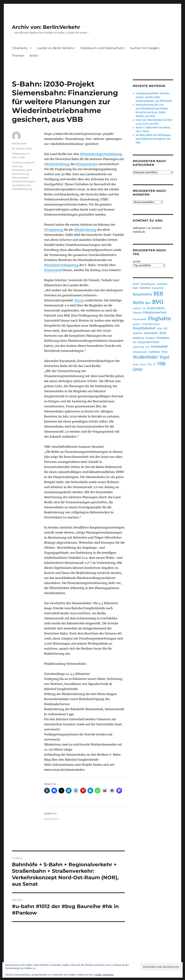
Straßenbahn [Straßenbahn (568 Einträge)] (145, 357)
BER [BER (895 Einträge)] (158, 294)
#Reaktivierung (85, 230)
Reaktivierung (20, 174)
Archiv (34, 56)
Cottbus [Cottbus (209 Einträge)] (137, 308)
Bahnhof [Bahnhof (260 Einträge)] (145, 288)
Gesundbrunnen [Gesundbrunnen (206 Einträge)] (151, 324)
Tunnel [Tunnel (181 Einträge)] (143, 365)
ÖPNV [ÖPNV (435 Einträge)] (138, 370)
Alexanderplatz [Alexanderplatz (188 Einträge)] (148, 284)
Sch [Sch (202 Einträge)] (148, 347)
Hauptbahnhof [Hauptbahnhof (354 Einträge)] (144, 328)
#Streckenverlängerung (61, 265)
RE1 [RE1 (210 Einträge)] (135, 342)
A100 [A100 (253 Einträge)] (136, 284)
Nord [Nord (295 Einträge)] (163, 333)
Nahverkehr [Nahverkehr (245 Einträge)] (151, 333)
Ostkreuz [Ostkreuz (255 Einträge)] (138, 338)
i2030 (29, 170)
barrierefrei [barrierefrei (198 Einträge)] (158, 288)
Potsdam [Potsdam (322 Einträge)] (163, 338)
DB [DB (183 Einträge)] (144, 308)
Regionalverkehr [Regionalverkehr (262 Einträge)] (149, 342)
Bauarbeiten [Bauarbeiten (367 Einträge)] (142, 294)
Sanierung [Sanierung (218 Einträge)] (138, 347)
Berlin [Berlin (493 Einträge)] (138, 303)
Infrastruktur (19, 154)
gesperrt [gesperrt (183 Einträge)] (137, 324)
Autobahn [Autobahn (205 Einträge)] (162, 284)
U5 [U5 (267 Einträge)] (150, 364)
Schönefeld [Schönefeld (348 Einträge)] (159, 347)
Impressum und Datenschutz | (103, 48)
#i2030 (79, 300)
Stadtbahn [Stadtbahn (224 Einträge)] (154, 352)
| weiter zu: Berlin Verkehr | (56, 48)
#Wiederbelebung (57, 164)
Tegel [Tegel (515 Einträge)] (164, 357)
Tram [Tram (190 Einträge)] (135, 364)
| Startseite (20, 48)
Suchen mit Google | (145, 48)
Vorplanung (23, 185)
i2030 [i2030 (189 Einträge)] (159, 329)
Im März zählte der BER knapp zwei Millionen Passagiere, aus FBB (153, 139)
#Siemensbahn (87, 164)
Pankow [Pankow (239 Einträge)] (150, 338)
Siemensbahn (20, 178)
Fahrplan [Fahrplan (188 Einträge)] (137, 313)
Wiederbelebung (22, 189)
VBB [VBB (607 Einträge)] (161, 364)
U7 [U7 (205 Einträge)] (154, 364)
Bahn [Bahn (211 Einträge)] (136, 288)
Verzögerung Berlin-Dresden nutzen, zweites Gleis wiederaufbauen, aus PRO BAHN (154, 97)
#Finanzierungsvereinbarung (101, 154)
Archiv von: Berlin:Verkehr (46, 27)
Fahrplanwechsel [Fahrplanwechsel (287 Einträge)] (155, 312)
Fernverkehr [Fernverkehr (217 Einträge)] (140, 319)
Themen (18, 56)
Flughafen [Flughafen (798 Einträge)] (160, 318)
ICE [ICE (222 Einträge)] (165, 328)
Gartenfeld (18, 170)
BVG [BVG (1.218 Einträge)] (158, 302)
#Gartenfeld (53, 270)
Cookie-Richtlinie (104, 975)
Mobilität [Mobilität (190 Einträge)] (138, 333)
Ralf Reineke (19, 143)
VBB (22, 157)
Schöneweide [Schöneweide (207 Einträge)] (140, 352)
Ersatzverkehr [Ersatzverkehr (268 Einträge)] (156, 308)
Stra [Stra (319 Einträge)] (164, 352)
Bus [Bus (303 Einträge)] (148, 303)
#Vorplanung (54, 230)
